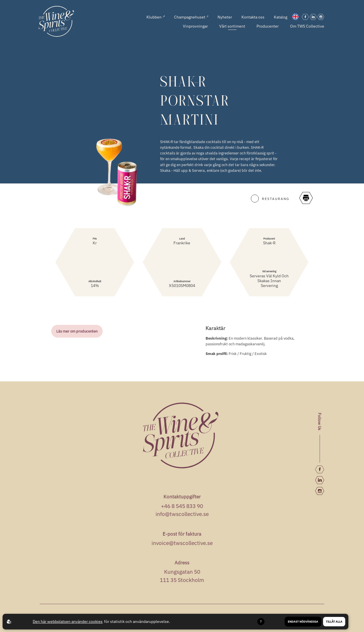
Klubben (156, 17)
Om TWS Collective (307, 26)
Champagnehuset (191, 17)
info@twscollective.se (182, 514)
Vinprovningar (195, 26)
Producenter (268, 26)
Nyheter (225, 17)
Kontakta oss (253, 17)
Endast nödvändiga (303, 622)
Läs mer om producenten (77, 331)
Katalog (281, 17)
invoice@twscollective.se (182, 543)
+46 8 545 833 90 (182, 506)
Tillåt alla (334, 622)
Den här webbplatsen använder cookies (68, 621)
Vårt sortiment (232, 26)
